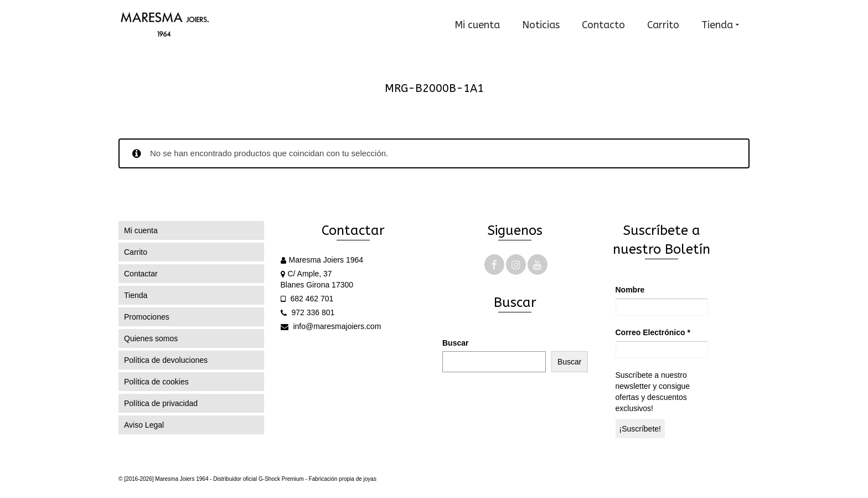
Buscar (455, 343)
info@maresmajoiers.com (331, 326)
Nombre (630, 290)
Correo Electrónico (653, 332)
